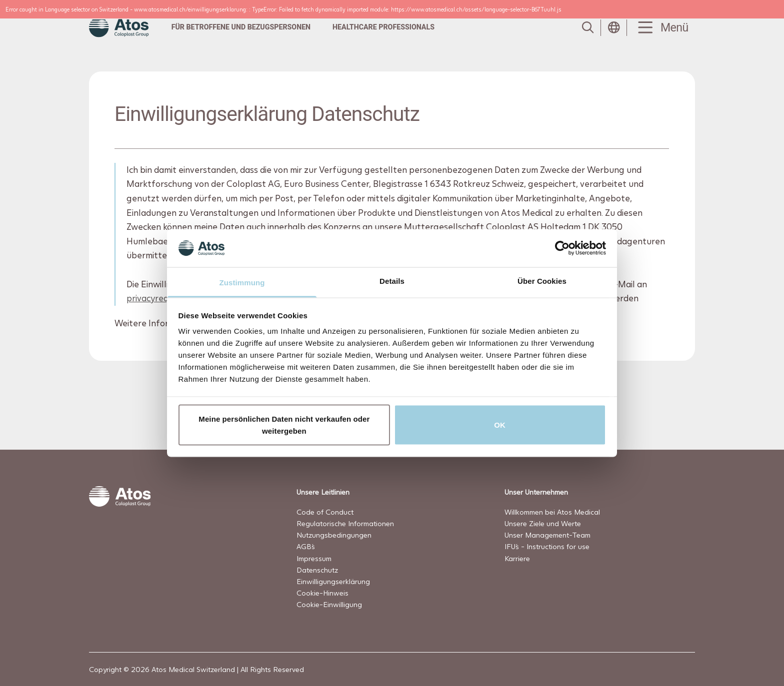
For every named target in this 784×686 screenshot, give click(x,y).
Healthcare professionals (383, 27)
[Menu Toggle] (661, 28)
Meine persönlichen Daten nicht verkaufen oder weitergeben (284, 424)
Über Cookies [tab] (542, 281)
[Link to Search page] (588, 27)
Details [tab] (392, 281)
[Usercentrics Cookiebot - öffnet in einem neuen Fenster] (562, 248)
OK (500, 424)
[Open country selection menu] (614, 27)
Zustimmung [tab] (242, 283)
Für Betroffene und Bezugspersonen (241, 27)
